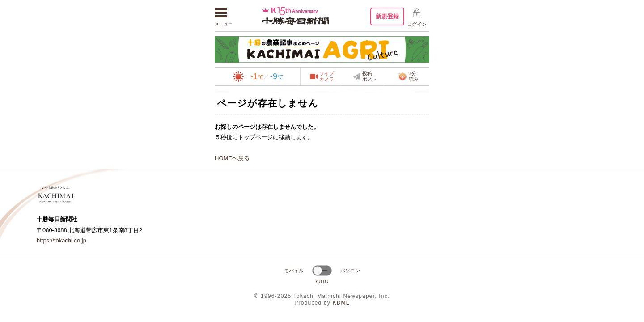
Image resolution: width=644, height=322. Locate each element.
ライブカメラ (327, 76)
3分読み (408, 76)
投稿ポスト (370, 76)
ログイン (417, 24)
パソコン (350, 271)
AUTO (322, 282)
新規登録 (387, 16)
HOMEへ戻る (232, 158)
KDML (341, 303)
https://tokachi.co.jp (61, 240)
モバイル (294, 271)
